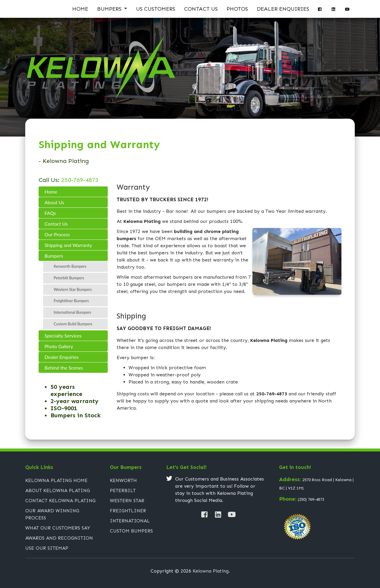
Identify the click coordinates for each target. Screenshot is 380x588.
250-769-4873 (79, 180)
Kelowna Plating (211, 571)
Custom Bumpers (131, 531)
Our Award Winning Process (52, 514)
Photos (237, 9)
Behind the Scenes (64, 368)
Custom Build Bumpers (73, 324)
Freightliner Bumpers (71, 301)
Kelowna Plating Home (56, 480)
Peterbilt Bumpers (69, 278)
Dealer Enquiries (283, 9)
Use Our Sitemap (47, 548)
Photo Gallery (59, 346)
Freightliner (128, 511)
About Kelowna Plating (58, 490)
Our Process (57, 234)
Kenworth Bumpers (70, 266)
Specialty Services (63, 336)
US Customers (156, 9)
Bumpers (110, 9)
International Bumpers (73, 312)
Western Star (127, 501)
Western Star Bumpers (73, 289)
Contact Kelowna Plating (60, 501)
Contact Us (201, 9)
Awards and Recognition (59, 538)
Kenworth (123, 480)
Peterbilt (123, 490)
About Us (54, 202)
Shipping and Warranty (68, 245)
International (130, 521)
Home (80, 9)
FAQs (50, 213)
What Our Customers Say (58, 528)
